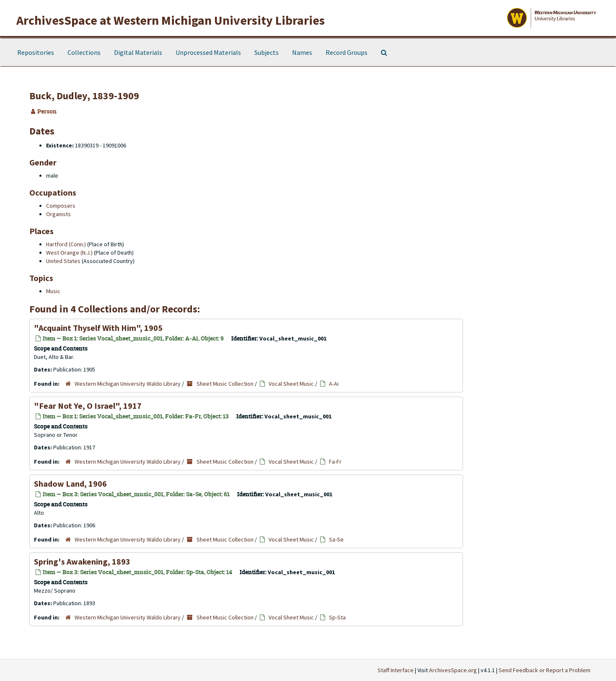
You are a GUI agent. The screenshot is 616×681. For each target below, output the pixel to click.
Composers (61, 206)
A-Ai (334, 384)
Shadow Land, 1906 (70, 484)
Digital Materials (138, 52)
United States (63, 261)
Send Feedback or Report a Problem (545, 670)
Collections (84, 52)
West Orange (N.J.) (69, 253)
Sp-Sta (337, 617)
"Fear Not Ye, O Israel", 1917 (88, 406)
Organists (58, 214)
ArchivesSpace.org (453, 670)
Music (53, 291)
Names (302, 52)
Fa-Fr (335, 462)
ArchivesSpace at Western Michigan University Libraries (171, 20)
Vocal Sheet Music (291, 384)
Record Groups (347, 52)
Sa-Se (336, 539)
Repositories (36, 52)
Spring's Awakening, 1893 (82, 561)
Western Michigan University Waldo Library (128, 384)
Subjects (267, 52)
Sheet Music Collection (225, 384)
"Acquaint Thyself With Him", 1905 (98, 328)
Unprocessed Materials (208, 52)
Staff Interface (396, 670)
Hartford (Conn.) (66, 244)
